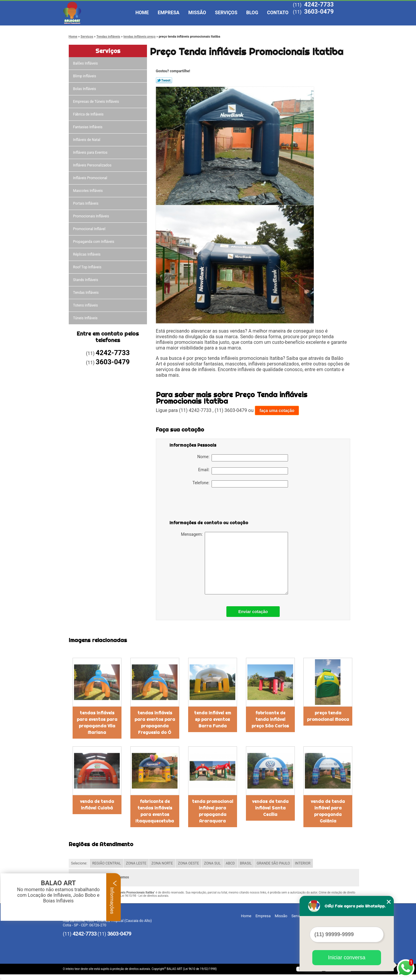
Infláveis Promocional (91, 178)
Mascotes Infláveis (88, 191)
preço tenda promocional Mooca (328, 716)
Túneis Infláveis (86, 318)
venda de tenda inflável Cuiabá (97, 805)
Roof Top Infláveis (88, 267)
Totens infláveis (86, 305)
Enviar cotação (253, 612)
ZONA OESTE (189, 863)
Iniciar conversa (347, 957)
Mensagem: (235, 563)
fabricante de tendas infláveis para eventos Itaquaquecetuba (155, 811)
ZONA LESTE (136, 863)
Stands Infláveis (86, 280)
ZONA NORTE (162, 863)
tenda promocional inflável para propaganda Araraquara (213, 811)
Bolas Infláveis (85, 89)
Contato (278, 13)
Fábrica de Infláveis (89, 114)
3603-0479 (319, 12)
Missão (197, 13)
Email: (243, 471)
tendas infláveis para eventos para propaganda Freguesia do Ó (155, 723)
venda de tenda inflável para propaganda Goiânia (328, 811)
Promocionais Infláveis (92, 216)
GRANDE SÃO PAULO (273, 863)
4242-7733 (319, 4)
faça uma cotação (277, 410)
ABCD (230, 863)
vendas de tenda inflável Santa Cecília (270, 808)
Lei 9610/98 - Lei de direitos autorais (144, 896)
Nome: (243, 458)
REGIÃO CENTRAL (107, 863)
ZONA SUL (212, 863)
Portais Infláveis (86, 203)
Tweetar (164, 80)
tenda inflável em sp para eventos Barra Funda (213, 719)
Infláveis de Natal (87, 140)
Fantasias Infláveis (88, 127)
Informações (114, 897)
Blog (252, 13)
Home (142, 13)
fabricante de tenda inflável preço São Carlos (270, 719)
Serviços (226, 13)
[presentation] (207, 505)
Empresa (168, 13)
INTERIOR (303, 863)
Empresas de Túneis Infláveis (97, 102)
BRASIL (246, 863)
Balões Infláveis (86, 63)
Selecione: (79, 863)
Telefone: (240, 484)
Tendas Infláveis (86, 293)
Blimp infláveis (85, 76)
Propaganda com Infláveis (94, 242)
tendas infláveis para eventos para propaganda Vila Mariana (97, 723)
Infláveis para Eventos (91, 153)
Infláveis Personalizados (93, 165)
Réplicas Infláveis (87, 254)
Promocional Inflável (90, 229)
